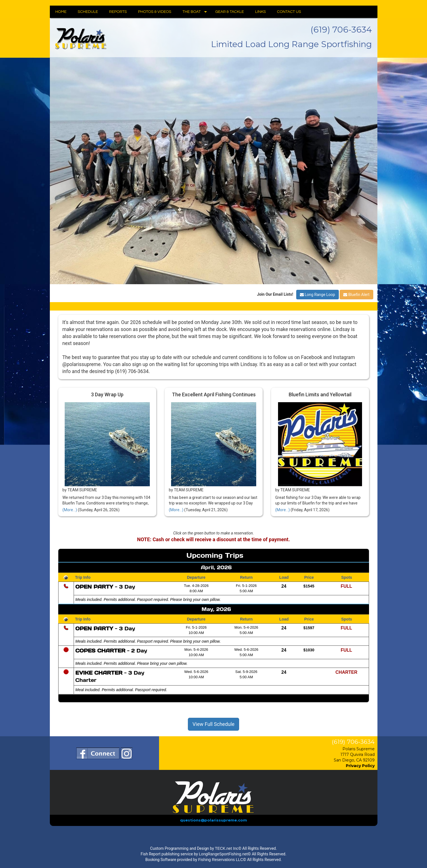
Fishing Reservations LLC (221, 860)
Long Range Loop (318, 295)
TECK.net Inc (227, 848)
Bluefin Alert (356, 295)
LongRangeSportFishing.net (223, 854)
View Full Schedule (214, 724)
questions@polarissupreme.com (214, 820)
